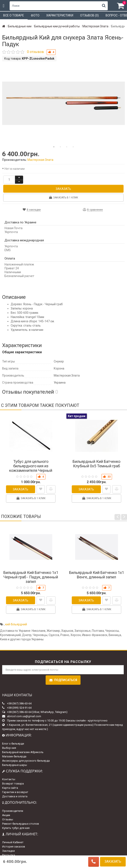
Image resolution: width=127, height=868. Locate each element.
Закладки (8, 851)
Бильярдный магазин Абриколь (23, 752)
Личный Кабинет (13, 842)
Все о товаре (14, 15)
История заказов (14, 847)
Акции (6, 815)
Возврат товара (13, 784)
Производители (13, 811)
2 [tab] (60, 147)
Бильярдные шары (15, 765)
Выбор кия (9, 748)
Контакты (9, 779)
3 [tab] (67, 147)
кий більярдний (16, 624)
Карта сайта (10, 788)
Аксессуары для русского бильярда (26, 761)
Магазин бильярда (14, 756)
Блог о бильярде (13, 744)
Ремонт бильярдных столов (21, 824)
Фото (35, 15)
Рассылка (9, 855)
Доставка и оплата (15, 796)
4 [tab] (73, 147)
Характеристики (60, 15)
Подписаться (63, 680)
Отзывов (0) (89, 15)
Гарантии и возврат (15, 792)
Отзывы (8, 819)
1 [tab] (54, 147)
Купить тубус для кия (16, 828)
